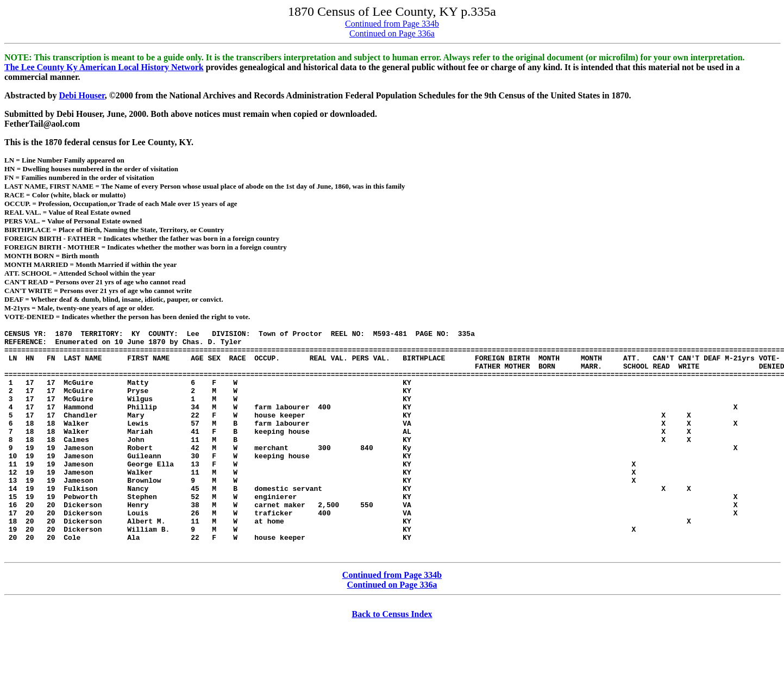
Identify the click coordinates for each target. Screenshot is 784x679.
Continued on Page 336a (392, 33)
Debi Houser (81, 95)
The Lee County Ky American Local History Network (104, 67)
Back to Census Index (392, 660)
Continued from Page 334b (392, 24)
